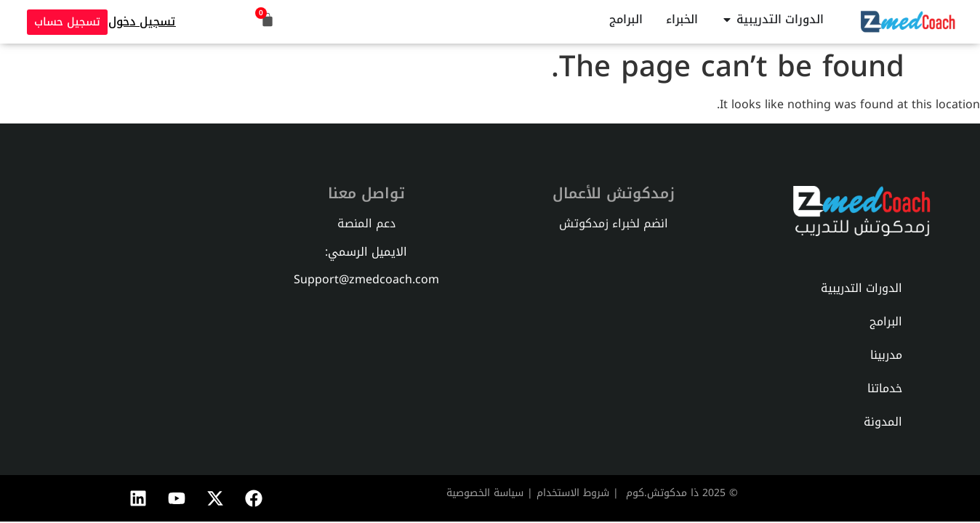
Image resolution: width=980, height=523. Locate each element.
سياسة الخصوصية (485, 493)
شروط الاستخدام (573, 493)
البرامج (886, 321)
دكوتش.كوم (654, 493)
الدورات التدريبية (861, 288)
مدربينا (886, 355)
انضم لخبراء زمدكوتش (614, 223)
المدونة (883, 422)
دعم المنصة (366, 223)
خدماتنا (885, 388)
